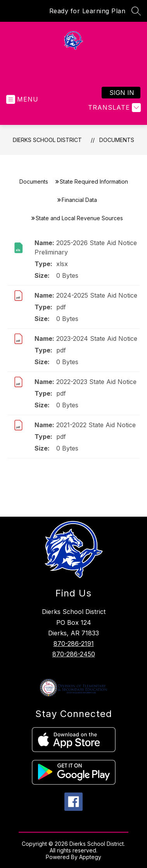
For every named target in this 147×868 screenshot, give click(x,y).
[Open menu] (22, 99)
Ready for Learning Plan (87, 11)
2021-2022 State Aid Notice (96, 425)
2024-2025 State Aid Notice (97, 295)
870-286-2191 (74, 644)
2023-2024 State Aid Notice (97, 338)
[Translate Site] (113, 108)
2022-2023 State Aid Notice (96, 382)
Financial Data (79, 200)
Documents (117, 140)
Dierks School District (47, 140)
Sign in (122, 93)
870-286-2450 (74, 654)
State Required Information (94, 181)
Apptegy (90, 857)
